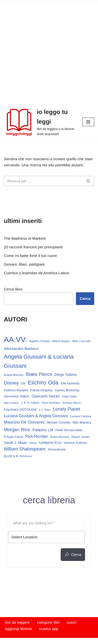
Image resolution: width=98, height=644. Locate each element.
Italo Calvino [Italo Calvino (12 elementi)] (11, 403)
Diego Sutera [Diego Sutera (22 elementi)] (66, 375)
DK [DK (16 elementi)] (23, 383)
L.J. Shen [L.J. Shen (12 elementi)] (45, 410)
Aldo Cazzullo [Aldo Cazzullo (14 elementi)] (81, 341)
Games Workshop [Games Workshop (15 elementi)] (67, 390)
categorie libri (48, 622)
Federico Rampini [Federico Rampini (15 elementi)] (16, 390)
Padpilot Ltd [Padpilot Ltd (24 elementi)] (43, 430)
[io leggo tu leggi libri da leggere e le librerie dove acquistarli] (39, 122)
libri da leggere (17, 622)
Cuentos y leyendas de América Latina (36, 273)
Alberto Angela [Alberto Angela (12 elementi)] (61, 341)
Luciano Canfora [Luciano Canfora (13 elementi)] (81, 416)
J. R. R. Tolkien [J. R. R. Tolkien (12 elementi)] (30, 403)
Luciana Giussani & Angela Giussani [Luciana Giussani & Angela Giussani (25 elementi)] (36, 416)
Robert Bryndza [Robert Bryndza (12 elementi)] (60, 437)
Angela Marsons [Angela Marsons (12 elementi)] (14, 375)
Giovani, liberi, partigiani (24, 264)
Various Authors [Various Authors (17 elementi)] (75, 443)
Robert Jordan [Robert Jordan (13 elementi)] (80, 437)
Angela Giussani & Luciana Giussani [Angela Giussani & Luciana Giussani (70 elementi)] (39, 361)
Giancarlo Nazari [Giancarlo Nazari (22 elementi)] (45, 396)
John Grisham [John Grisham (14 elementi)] (51, 403)
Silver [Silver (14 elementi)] (33, 443)
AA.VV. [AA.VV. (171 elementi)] (15, 339)
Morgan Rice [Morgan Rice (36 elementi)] (17, 430)
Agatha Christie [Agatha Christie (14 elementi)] (40, 341)
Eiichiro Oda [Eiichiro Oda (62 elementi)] (43, 383)
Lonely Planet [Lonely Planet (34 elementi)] (67, 409)
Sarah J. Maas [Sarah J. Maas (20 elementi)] (15, 443)
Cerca (85, 299)
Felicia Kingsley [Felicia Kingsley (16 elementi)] (41, 390)
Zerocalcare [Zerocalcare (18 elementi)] (57, 449)
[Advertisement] (49, 52)
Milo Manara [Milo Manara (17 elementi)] (82, 422)
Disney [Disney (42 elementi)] (11, 383)
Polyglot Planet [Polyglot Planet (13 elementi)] (13, 437)
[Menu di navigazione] (88, 122)
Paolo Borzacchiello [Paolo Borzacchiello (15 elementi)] (69, 430)
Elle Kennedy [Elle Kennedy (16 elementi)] (70, 383)
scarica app (49, 629)
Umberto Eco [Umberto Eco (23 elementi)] (50, 442)
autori (72, 622)
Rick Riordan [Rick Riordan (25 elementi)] (37, 436)
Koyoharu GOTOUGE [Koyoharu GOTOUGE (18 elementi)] (20, 409)
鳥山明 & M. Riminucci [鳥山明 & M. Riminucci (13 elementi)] (18, 456)
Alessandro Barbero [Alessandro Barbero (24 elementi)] (21, 349)
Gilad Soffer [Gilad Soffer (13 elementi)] (70, 396)
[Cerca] (43, 181)
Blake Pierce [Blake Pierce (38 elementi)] (39, 374)
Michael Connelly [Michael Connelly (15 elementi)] (58, 423)
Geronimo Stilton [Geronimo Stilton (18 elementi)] (17, 396)
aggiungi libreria (18, 629)
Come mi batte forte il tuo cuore (30, 256)
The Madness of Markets (25, 238)
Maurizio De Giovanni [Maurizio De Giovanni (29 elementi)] (24, 422)
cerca (73, 555)
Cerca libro (13, 289)
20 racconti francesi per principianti (33, 247)
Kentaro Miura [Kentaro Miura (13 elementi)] (71, 403)
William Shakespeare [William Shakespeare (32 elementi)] (25, 449)
